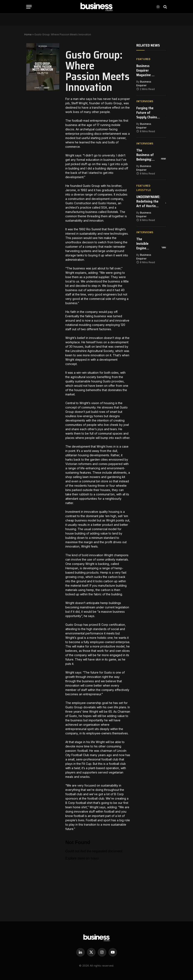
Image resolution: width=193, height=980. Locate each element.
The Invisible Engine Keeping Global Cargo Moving (143, 247)
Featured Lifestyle (144, 190)
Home (28, 34)
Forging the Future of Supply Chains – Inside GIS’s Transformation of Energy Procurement (149, 114)
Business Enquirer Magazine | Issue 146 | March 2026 (145, 71)
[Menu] (29, 7)
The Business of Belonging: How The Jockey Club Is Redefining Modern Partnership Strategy (145, 157)
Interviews (145, 102)
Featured (143, 59)
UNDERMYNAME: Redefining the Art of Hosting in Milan (149, 204)
